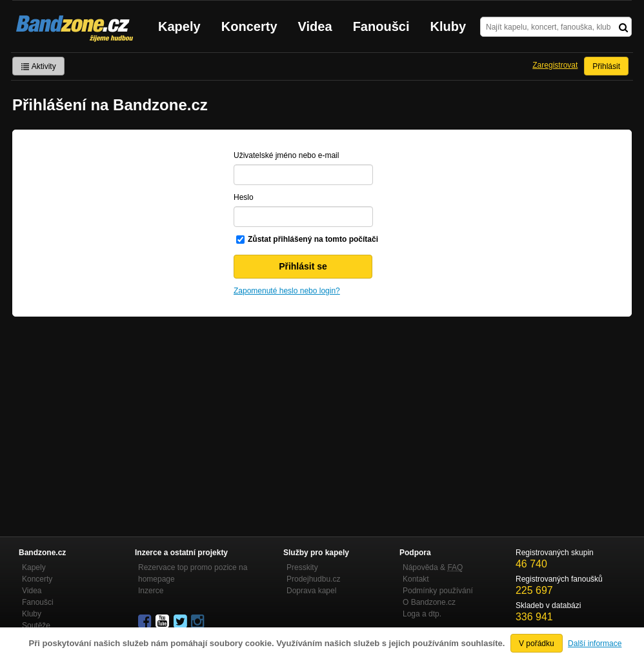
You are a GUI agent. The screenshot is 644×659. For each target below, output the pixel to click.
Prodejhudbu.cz (313, 579)
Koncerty (249, 26)
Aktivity (38, 66)
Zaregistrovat (555, 65)
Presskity (302, 567)
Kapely (179, 26)
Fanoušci (381, 26)
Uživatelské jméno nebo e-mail (286, 155)
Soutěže (36, 625)
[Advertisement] (322, 413)
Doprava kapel (311, 591)
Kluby (448, 26)
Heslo (244, 197)
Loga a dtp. (422, 614)
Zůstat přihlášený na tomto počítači (313, 239)
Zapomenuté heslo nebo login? (287, 291)
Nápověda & (433, 567)
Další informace (595, 644)
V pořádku (537, 644)
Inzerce (151, 591)
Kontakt (416, 579)
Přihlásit (606, 66)
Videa (315, 26)
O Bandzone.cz (429, 602)
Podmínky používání (438, 591)
